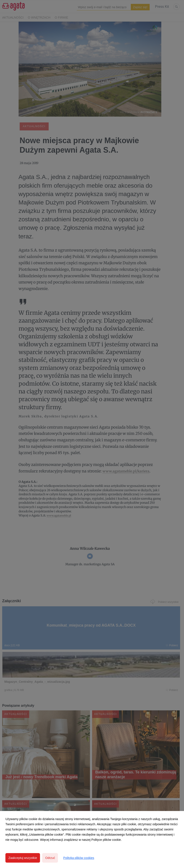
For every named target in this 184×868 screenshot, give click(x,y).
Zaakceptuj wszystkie (23, 858)
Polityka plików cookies (79, 858)
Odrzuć (50, 858)
